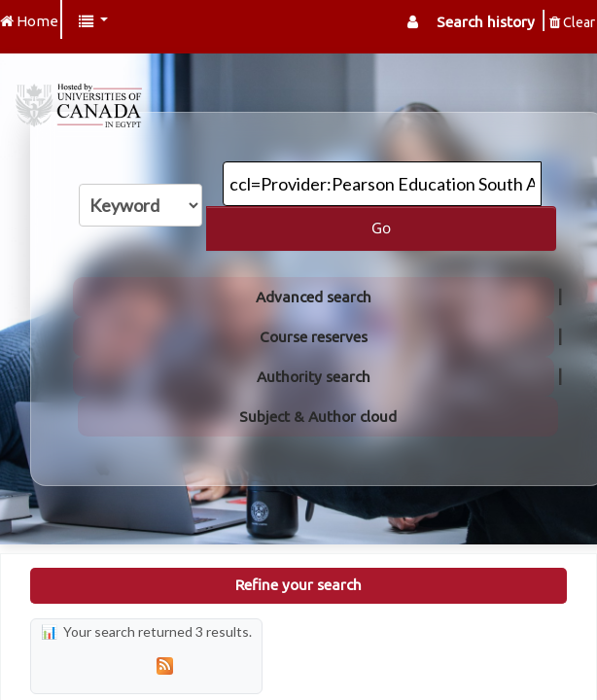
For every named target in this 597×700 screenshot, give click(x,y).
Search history (486, 22)
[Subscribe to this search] (164, 665)
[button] (93, 22)
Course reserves (314, 337)
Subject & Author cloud (318, 417)
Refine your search (298, 585)
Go (381, 227)
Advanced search (314, 297)
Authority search (314, 377)
